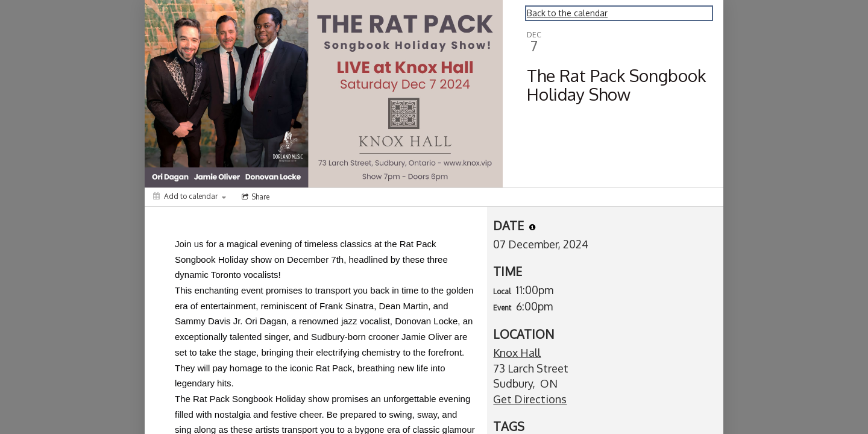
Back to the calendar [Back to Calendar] (567, 13)
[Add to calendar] (190, 196)
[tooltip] (532, 227)
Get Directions (530, 399)
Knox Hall (517, 353)
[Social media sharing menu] (254, 197)
